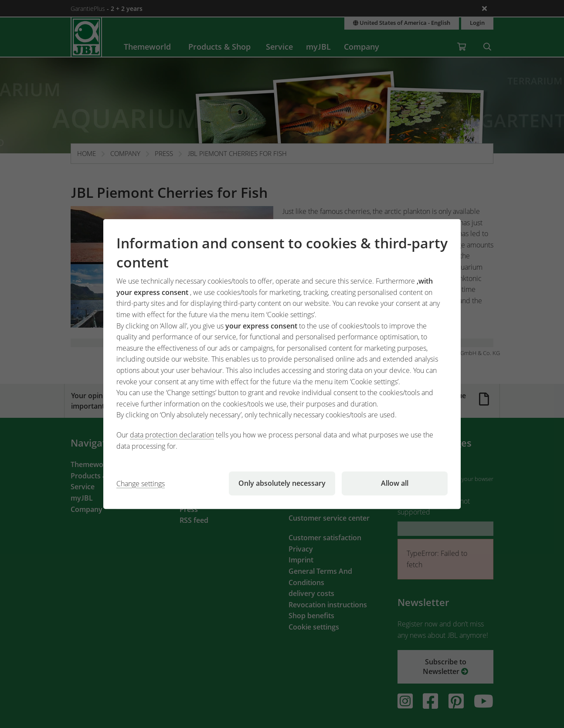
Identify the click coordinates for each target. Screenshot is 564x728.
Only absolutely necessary (282, 483)
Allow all (395, 483)
